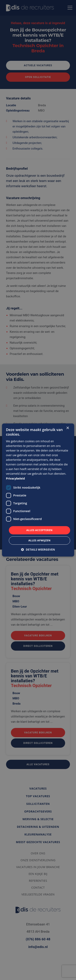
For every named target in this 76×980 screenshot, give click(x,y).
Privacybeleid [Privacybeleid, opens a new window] (15, 478)
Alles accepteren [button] (39, 530)
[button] (38, 550)
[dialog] (38, 490)
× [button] (68, 428)
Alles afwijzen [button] (40, 541)
